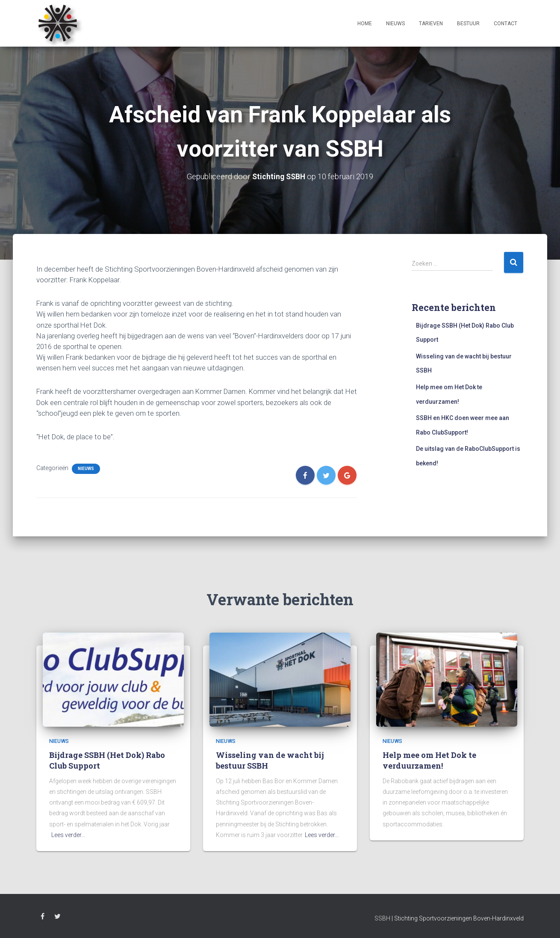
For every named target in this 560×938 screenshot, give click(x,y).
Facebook (43, 918)
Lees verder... (68, 835)
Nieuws (395, 24)
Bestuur (468, 24)
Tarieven (431, 24)
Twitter (57, 918)
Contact (505, 24)
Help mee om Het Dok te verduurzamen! (429, 760)
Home (365, 24)
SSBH (382, 918)
